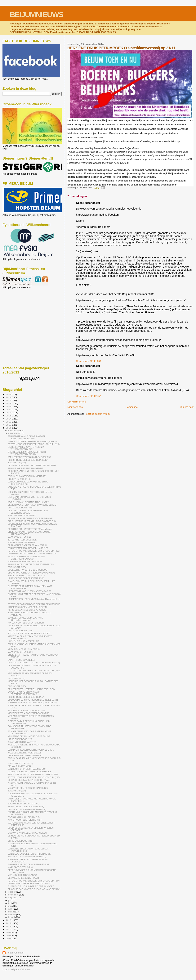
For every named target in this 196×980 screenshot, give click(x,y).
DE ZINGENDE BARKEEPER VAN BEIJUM (27, 545)
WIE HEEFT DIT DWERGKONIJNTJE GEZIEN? (29, 457)
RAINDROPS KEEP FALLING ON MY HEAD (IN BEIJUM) (34, 663)
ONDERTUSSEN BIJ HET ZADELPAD (25, 755)
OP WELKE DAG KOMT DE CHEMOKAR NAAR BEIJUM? (34, 889)
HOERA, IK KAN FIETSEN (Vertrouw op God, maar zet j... (34, 441)
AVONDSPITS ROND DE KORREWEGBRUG (28, 864)
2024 (9, 397)
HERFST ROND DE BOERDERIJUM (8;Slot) (28, 460)
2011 (9, 926)
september (14, 895)
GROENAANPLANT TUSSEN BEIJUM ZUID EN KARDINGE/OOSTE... (29, 533)
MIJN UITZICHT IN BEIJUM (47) (22, 875)
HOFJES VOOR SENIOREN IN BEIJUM (26, 623)
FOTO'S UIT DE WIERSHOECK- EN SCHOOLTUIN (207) (34, 881)
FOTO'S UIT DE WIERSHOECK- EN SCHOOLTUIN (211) (34, 444)
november (13, 433)
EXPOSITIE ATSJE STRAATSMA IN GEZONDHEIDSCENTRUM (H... (24, 693)
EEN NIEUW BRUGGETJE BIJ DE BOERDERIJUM (31, 564)
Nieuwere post (75, 407)
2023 (9, 400)
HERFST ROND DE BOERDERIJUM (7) (26, 697)
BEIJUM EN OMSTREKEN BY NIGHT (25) (27, 476)
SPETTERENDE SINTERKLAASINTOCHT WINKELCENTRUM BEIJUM (27, 453)
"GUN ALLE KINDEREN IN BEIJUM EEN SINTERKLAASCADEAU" (26, 558)
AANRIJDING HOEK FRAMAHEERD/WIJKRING (30, 883)
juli (10, 900)
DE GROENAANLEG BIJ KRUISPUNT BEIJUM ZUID (32, 465)
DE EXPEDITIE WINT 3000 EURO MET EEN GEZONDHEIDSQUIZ (28, 512)
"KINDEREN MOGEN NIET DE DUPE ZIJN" (27, 607)
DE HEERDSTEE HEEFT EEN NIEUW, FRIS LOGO (31, 689)
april (11, 909)
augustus (13, 898)
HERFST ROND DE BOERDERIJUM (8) (26, 578)
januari (12, 917)
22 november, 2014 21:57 (88, 396)
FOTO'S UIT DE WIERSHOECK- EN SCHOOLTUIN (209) (34, 671)
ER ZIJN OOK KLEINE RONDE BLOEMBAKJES (30, 772)
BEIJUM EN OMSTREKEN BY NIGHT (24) (27, 809)
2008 (9, 935)
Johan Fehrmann (15, 953)
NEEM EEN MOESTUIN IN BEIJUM (24, 649)
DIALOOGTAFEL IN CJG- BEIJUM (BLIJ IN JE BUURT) (33, 700)
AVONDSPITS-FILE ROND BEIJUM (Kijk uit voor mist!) (32, 703)
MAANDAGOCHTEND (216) (20, 652)
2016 (9, 422)
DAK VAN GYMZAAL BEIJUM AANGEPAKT (27, 833)
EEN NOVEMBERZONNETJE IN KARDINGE (28, 548)
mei (10, 906)
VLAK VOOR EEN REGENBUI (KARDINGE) (28, 788)
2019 (9, 413)
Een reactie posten (76, 402)
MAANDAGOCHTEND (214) (20, 867)
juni (10, 903)
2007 (9, 938)
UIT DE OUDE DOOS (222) (20, 841)
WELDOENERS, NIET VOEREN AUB (25, 753)
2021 (9, 406)
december (13, 431)
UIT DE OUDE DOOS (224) (20, 631)
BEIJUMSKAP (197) (17, 463)
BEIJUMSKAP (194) (17, 791)
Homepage (132, 407)
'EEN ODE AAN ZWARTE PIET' (22, 515)
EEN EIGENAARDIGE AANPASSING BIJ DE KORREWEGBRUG (28, 483)
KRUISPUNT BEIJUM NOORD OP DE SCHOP (29, 736)
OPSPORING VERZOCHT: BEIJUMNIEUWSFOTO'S (31, 573)
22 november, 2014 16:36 (88, 361)
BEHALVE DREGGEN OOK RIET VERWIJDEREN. (31, 750)
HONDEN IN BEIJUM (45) (19, 479)
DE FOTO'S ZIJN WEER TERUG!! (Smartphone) (30, 529)
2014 (9, 428)
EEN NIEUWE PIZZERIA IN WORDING (25, 468)
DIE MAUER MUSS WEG (19, 766)
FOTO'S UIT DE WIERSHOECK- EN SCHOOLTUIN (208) (34, 777)
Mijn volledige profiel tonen (16, 970)
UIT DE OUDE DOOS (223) (20, 739)
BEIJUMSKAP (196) (17, 567)
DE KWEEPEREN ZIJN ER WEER (23, 878)
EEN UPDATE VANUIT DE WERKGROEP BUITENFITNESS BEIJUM (27, 437)
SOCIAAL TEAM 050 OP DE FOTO (24, 804)
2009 (9, 932)
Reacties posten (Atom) (97, 414)
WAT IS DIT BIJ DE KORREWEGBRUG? (26, 576)
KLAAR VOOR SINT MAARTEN (22, 742)
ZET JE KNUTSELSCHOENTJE (22, 540)
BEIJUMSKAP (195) (17, 686)
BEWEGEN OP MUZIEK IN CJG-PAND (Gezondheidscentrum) (25, 619)
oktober (12, 892)
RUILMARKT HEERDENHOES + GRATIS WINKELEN (32, 554)
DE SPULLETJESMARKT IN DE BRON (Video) (29, 780)
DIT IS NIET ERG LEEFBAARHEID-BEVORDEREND (32, 521)
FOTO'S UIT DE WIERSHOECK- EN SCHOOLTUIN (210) (34, 551)
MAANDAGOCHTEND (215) (20, 763)
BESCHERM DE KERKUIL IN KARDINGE (27, 711)
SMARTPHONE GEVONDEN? (21, 660)
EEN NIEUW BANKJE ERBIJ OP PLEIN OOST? (29, 854)
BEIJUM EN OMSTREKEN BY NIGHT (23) (27, 857)
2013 (9, 920)
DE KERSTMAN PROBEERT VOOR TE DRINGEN (31, 518)
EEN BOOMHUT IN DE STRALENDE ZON (27, 769)
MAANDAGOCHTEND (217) (20, 537)
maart (11, 912)
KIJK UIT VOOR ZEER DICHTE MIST (25, 820)
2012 (9, 923)
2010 (9, 929)
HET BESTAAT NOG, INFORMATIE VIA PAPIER (29, 591)
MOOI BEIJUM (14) (16, 678)
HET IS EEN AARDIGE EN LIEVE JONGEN (27, 610)
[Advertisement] (20, 309)
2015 (9, 425)
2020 (9, 409)
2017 (9, 419)
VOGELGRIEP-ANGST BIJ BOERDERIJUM (27, 570)
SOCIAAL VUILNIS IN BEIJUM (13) (24, 817)
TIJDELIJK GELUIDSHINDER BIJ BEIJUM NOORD (31, 886)
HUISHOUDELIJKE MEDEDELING (23, 641)
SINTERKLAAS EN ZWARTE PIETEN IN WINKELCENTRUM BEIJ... (26, 448)
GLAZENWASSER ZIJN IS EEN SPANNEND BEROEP (32, 505)
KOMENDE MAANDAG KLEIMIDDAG (25, 561)
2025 (9, 394)
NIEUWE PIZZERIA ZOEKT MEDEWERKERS (28, 713)
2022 (9, 403)
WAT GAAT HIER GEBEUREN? (22, 542)
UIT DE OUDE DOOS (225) (20, 508)
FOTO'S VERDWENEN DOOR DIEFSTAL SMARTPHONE (34, 604)
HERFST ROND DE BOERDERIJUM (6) (26, 807)
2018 (9, 416)
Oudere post (187, 407)
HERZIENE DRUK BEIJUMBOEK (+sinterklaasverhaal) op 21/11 (121, 48)
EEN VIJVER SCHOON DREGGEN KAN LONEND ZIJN (33, 774)
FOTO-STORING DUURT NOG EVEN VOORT (29, 633)
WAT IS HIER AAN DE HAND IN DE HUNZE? (28, 502)
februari (12, 915)
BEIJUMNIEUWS (36, 15)
